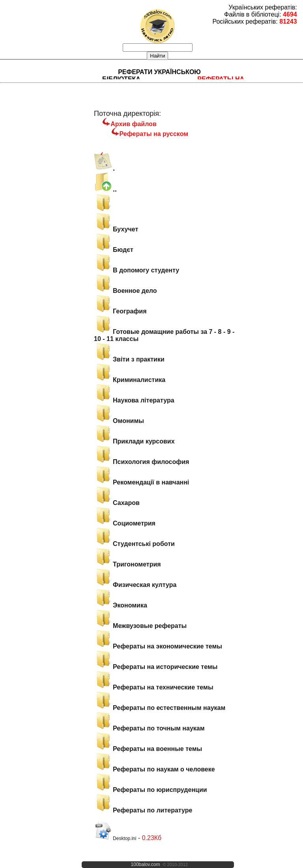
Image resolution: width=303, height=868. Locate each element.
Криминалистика (130, 380)
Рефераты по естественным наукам (160, 708)
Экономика (121, 605)
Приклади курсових (134, 441)
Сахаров (117, 503)
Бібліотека (121, 79)
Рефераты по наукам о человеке (154, 769)
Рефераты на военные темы (148, 749)
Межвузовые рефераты (140, 626)
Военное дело (125, 291)
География (120, 311)
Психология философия (141, 462)
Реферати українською (159, 72)
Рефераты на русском (154, 134)
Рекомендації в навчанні (141, 482)
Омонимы (119, 421)
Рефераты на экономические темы (158, 646)
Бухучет (116, 229)
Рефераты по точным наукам (149, 728)
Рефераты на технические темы (154, 687)
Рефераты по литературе (143, 810)
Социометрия (125, 523)
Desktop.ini (115, 838)
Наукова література (134, 400)
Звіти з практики (129, 359)
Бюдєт (114, 250)
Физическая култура (135, 585)
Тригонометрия (127, 564)
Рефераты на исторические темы (156, 667)
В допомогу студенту (137, 270)
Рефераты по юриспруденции (150, 790)
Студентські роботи (134, 544)
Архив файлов (133, 124)
